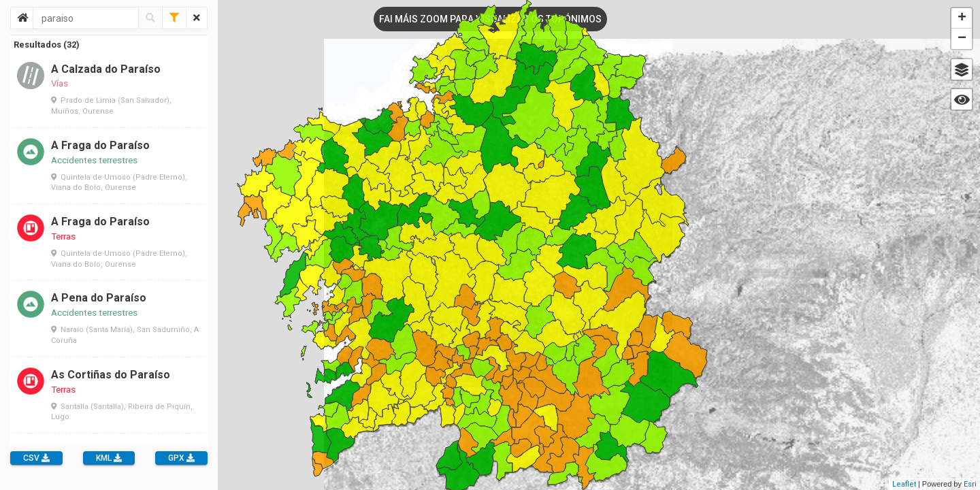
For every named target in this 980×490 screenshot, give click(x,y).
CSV (36, 458)
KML (109, 458)
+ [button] (962, 18)
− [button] (962, 39)
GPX (181, 458)
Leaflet (904, 484)
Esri (970, 484)
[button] (962, 69)
